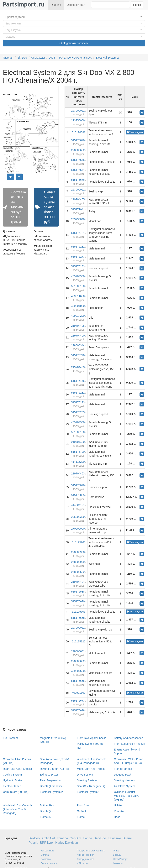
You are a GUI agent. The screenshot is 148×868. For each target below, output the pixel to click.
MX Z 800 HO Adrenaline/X (75, 58)
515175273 (78, 257)
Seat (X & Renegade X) (91, 786)
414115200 (78, 462)
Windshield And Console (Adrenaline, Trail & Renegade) (18, 809)
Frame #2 (46, 817)
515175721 (78, 233)
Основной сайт (76, 5)
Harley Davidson (67, 843)
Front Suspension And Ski (129, 744)
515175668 (78, 618)
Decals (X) (46, 811)
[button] (74, 17)
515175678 (78, 710)
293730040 (78, 219)
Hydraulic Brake (12, 780)
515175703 (79, 542)
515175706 (79, 612)
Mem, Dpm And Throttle (91, 769)
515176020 (78, 485)
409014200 (78, 316)
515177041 (78, 209)
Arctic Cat (48, 838)
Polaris (33, 843)
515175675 (78, 160)
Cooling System (12, 775)
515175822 (79, 641)
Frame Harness (123, 769)
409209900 (78, 276)
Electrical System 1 (88, 792)
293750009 (78, 120)
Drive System (85, 775)
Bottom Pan (47, 805)
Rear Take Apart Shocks (17, 769)
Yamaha (62, 838)
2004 (52, 58)
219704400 (78, 336)
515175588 (78, 592)
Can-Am (75, 838)
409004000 (78, 306)
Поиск (137, 5)
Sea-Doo (100, 838)
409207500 (78, 671)
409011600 (78, 296)
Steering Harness (124, 780)
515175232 (78, 247)
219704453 (78, 367)
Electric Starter (12, 786)
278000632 (78, 150)
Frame (81, 817)
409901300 (79, 693)
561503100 (78, 286)
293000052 (78, 111)
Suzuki (127, 838)
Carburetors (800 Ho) (16, 792)
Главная (56, 5)
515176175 (78, 381)
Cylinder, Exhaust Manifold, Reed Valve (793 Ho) (127, 796)
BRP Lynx (47, 843)
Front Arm (83, 805)
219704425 (78, 326)
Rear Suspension (50, 780)
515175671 (78, 170)
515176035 (78, 495)
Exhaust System (50, 775)
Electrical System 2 (107, 58)
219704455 (78, 199)
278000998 (78, 552)
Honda (87, 838)
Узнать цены (135, 132)
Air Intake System (124, 786)
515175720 (78, 355)
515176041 (79, 132)
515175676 (78, 180)
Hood (117, 817)
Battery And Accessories (128, 738)
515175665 (78, 681)
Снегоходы (38, 58)
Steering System (87, 780)
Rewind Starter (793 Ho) (54, 769)
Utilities (118, 805)
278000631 (78, 651)
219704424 (78, 582)
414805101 (78, 505)
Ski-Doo (22, 58)
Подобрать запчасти (74, 43)
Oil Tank (82, 811)
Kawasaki (114, 838)
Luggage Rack (123, 775)
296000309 (78, 517)
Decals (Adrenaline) (52, 786)
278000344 (78, 345)
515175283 (78, 266)
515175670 (78, 140)
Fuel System (10, 738)
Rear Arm (120, 811)
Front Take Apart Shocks (92, 738)
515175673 (78, 701)
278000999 (78, 562)
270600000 (78, 529)
